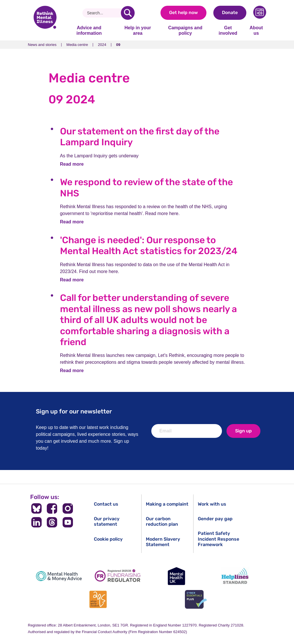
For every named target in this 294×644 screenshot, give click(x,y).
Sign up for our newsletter (74, 411)
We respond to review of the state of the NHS (146, 187)
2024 (102, 45)
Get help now (183, 12)
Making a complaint (167, 504)
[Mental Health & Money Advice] (59, 576)
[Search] (104, 13)
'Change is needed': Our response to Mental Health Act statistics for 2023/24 (149, 245)
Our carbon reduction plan (162, 521)
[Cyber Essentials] (196, 599)
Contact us (106, 504)
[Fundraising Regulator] (118, 576)
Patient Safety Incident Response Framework (218, 539)
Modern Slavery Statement (163, 542)
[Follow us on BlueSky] (36, 508)
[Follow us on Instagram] (68, 508)
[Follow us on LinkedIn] (36, 522)
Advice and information (89, 30)
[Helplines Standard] (235, 576)
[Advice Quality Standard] (98, 599)
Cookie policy (108, 539)
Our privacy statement (107, 521)
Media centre (77, 45)
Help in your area (138, 30)
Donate (230, 12)
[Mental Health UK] (176, 576)
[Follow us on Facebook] (52, 508)
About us (256, 30)
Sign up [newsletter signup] (243, 431)
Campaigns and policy (185, 30)
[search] (128, 13)
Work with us (212, 504)
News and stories (42, 45)
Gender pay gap (215, 519)
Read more (72, 164)
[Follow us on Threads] (52, 522)
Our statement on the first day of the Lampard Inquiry (140, 137)
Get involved (228, 30)
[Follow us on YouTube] (68, 522)
